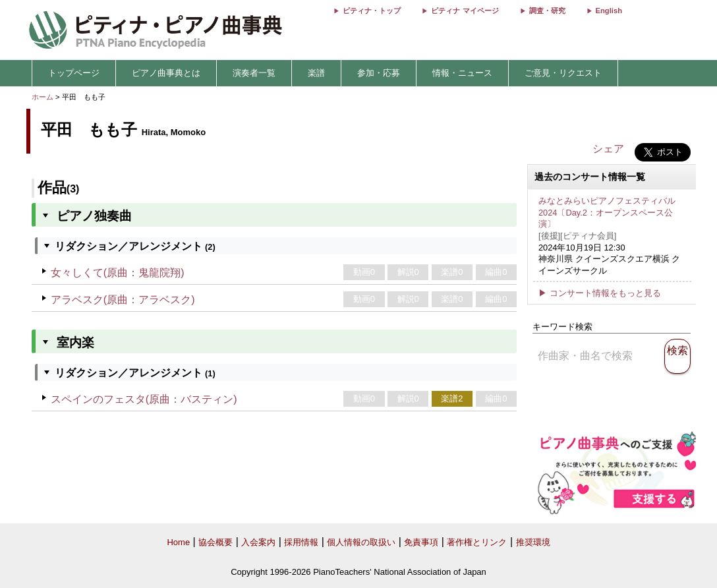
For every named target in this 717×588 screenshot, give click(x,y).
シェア (608, 149)
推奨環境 (533, 542)
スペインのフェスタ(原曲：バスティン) (144, 399)
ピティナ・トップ (372, 11)
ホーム (43, 97)
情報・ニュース (462, 73)
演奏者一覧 (254, 73)
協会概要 (215, 542)
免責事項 (421, 542)
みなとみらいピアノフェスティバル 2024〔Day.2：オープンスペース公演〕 (607, 212)
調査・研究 (547, 11)
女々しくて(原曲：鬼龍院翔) (118, 273)
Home (178, 542)
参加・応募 (379, 73)
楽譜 (316, 73)
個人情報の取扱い (361, 542)
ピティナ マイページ (465, 11)
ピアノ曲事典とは (166, 73)
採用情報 (301, 542)
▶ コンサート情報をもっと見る (600, 293)
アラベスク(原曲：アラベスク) (123, 300)
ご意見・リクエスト (563, 73)
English (609, 11)
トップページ (74, 73)
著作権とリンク (477, 542)
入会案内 (258, 542)
